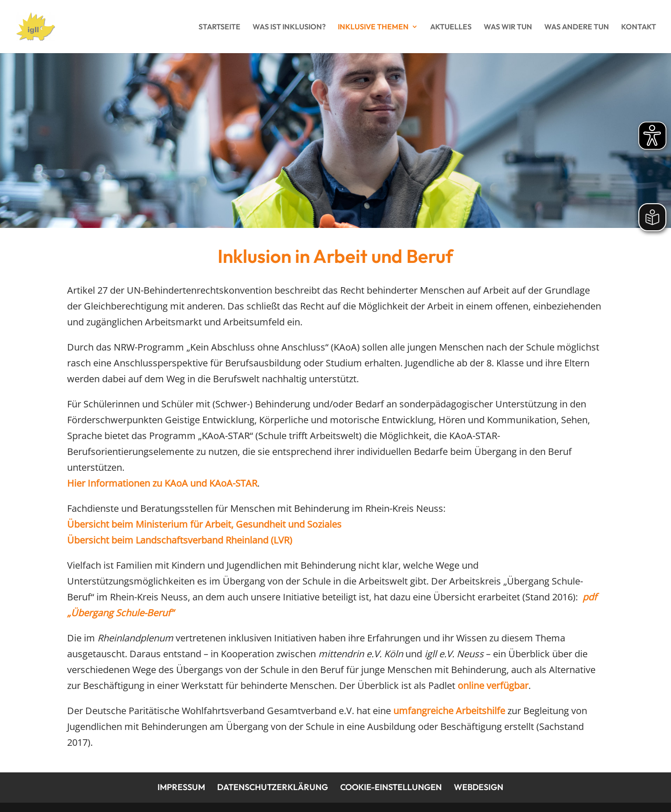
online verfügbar (493, 685)
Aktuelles (451, 27)
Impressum (181, 787)
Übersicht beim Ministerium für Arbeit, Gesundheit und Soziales (204, 524)
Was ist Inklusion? (289, 27)
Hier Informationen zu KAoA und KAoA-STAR (162, 483)
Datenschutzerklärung (273, 787)
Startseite (219, 27)
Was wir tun (508, 27)
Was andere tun (577, 27)
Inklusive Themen (373, 27)
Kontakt (639, 27)
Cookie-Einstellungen (391, 787)
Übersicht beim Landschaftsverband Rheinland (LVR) (180, 540)
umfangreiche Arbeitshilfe (449, 711)
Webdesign (479, 787)
